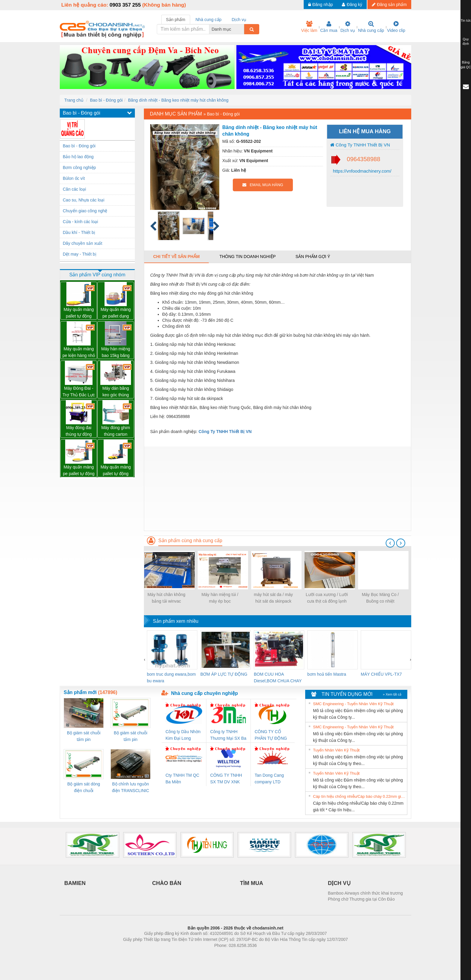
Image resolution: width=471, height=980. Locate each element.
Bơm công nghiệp (79, 167)
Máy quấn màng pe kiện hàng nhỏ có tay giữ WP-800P (79, 353)
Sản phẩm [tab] (176, 20)
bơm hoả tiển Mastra (327, 674)
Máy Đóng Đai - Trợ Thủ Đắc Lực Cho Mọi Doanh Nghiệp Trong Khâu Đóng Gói (79, 392)
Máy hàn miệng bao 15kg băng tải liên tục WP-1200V (116, 353)
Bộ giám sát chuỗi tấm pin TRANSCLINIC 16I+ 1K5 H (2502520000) (84, 737)
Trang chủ (74, 100)
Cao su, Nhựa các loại (84, 200)
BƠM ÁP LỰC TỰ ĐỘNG (224, 674)
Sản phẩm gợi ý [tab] (313, 257)
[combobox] (242, 29)
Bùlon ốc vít (74, 178)
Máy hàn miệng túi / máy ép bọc (220, 598)
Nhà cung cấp (371, 27)
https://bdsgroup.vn (228, 954)
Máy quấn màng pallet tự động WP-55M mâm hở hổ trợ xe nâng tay (116, 471)
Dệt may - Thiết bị (80, 254)
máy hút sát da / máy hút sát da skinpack (273, 598)
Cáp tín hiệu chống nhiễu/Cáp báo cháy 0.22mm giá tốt (359, 796)
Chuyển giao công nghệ (85, 211)
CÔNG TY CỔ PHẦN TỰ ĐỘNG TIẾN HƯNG (271, 735)
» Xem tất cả (392, 694)
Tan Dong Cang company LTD (269, 779)
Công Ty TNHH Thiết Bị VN (360, 145)
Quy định (466, 41)
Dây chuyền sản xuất (82, 243)
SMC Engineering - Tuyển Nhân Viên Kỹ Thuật (353, 704)
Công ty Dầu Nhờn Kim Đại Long (183, 735)
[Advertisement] (278, 489)
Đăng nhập (321, 5)
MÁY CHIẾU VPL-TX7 (381, 674)
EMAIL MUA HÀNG (263, 185)
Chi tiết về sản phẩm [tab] (176, 257)
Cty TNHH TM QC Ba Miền (182, 779)
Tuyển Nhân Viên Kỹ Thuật (336, 750)
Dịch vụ (348, 27)
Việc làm (309, 27)
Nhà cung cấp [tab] (209, 20)
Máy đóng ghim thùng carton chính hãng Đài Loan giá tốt (116, 431)
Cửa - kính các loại (80, 222)
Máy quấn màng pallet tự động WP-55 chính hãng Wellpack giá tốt (79, 313)
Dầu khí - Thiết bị (79, 232)
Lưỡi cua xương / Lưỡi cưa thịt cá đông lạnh (327, 598)
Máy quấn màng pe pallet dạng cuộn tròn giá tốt (116, 313)
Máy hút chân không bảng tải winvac (166, 598)
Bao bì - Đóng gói (106, 100)
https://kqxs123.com (264, 954)
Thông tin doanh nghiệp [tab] (247, 257)
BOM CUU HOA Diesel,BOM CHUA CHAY (278, 677)
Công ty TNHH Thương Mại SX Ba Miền (228, 735)
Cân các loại (74, 189)
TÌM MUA (252, 883)
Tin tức (466, 20)
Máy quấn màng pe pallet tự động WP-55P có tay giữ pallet (79, 471)
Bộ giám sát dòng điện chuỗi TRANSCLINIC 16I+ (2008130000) (84, 788)
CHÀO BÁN (167, 883)
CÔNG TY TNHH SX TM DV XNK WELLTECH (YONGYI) (226, 779)
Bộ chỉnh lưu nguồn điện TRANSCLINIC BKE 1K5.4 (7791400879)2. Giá (131, 788)
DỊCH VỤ (339, 883)
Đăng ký (352, 5)
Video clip (396, 27)
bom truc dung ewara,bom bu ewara (171, 677)
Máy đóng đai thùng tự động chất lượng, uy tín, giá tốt (79, 431)
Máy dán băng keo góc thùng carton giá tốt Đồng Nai (116, 392)
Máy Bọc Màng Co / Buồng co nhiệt (380, 598)
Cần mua (329, 27)
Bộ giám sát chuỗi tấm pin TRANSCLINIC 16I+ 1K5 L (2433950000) (131, 737)
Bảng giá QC (466, 65)
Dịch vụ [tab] (239, 20)
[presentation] (390, 543)
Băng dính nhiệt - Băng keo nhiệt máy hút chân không (178, 100)
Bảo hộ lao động (78, 157)
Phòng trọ (197, 954)
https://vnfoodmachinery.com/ (362, 171)
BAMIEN (75, 883)
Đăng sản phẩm (389, 5)
